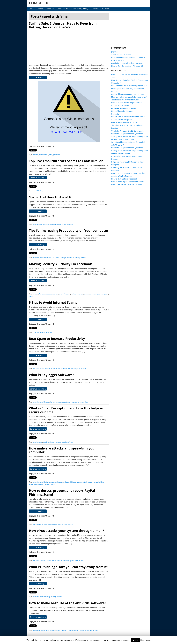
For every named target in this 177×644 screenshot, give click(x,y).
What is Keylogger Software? (52, 375)
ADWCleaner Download (100, 9)
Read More (145, 640)
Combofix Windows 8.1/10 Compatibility (73, 9)
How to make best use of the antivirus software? (67, 603)
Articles (40, 9)
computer (36, 258)
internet (59, 224)
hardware (51, 442)
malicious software (64, 402)
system (106, 294)
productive (70, 258)
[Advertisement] (69, 46)
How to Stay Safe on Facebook (124, 179)
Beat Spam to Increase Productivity (57, 339)
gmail (45, 442)
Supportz (115, 114)
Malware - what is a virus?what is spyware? (129, 97)
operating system (69, 561)
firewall (54, 561)
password (80, 294)
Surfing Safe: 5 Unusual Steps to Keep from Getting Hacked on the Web (63, 25)
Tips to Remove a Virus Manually (125, 100)
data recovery (51, 630)
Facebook (48, 258)
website (84, 369)
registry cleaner (79, 630)
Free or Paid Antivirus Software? (125, 122)
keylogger (53, 402)
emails (40, 224)
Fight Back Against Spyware (124, 108)
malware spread (93, 482)
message (58, 442)
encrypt (40, 442)
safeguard (89, 630)
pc (65, 258)
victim (51, 332)
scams (46, 191)
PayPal (55, 524)
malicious (66, 482)
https (51, 155)
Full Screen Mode (58, 258)
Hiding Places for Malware (122, 111)
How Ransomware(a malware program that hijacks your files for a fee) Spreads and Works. (129, 89)
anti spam (36, 369)
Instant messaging (50, 482)
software (93, 294)
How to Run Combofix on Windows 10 (127, 66)
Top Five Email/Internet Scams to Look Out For (66, 161)
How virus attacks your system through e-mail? (66, 531)
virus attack (79, 561)
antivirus (36, 630)
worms (53, 484)
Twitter (83, 258)
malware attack (82, 482)
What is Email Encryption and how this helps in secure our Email (66, 410)
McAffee (48, 369)
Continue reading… (38, 77)
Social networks (39, 484)
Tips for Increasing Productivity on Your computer (69, 231)
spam (64, 224)
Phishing (40, 191)
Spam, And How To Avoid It (50, 197)
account (36, 294)
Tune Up (77, 258)
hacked (46, 155)
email (41, 155)
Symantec (71, 369)
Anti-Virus (42, 294)
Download (51, 9)
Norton (53, 369)
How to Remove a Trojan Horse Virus (127, 184)
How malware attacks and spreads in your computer (62, 450)
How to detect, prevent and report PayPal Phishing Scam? (62, 492)
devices (56, 294)
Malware (73, 482)
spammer (70, 224)
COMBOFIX (38, 3)
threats (95, 630)
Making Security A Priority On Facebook (60, 264)
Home (31, 9)
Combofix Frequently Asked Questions (127, 63)
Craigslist (36, 332)
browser (36, 155)
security (87, 294)
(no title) (115, 52)
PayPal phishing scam (65, 524)
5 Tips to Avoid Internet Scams (53, 302)
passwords (57, 155)
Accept (135, 640)
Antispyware (37, 524)
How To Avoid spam (49, 224)
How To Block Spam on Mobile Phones (127, 182)
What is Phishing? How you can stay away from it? (69, 567)
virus (86, 402)
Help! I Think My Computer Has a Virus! (128, 94)
